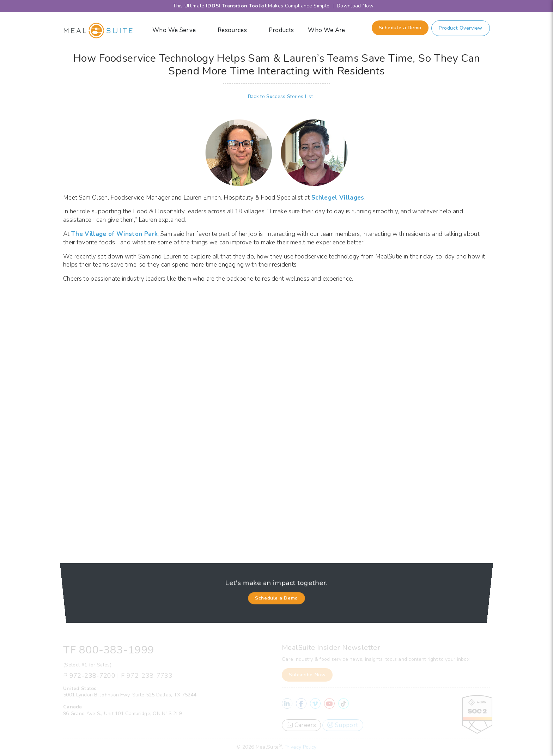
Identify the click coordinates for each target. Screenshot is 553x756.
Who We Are (330, 30)
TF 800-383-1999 (109, 650)
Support (343, 725)
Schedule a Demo (400, 28)
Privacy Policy (301, 747)
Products (281, 30)
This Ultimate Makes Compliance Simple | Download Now (276, 6)
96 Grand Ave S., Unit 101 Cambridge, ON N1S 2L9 (122, 714)
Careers (301, 725)
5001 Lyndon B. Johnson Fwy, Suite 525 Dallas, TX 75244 (130, 695)
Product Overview (461, 28)
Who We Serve (178, 30)
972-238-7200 (92, 676)
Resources (236, 30)
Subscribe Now (307, 675)
